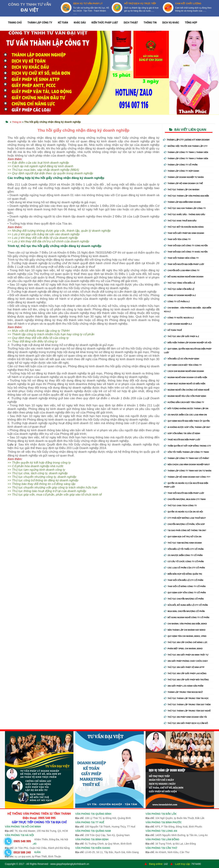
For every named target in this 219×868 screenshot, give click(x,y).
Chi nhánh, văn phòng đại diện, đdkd (185, 624)
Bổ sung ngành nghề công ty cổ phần (187, 617)
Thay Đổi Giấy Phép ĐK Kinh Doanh (184, 233)
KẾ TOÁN (63, 23)
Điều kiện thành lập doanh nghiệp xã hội (188, 343)
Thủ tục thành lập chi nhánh (182, 190)
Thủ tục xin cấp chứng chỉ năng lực (186, 642)
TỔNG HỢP (191, 23)
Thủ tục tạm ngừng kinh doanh (183, 543)
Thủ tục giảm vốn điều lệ (179, 289)
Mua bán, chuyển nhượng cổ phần (184, 611)
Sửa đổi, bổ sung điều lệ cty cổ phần (186, 605)
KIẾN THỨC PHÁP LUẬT (105, 23)
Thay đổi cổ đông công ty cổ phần (185, 586)
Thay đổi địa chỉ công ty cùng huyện (186, 246)
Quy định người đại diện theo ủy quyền (187, 421)
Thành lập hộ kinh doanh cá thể (183, 183)
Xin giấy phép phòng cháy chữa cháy (186, 661)
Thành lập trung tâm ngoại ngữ (183, 692)
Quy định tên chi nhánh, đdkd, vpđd (185, 636)
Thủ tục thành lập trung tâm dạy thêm (187, 705)
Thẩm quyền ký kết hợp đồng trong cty (188, 446)
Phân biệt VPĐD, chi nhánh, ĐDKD (183, 649)
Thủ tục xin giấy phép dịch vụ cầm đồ (186, 723)
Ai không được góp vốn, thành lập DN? (187, 427)
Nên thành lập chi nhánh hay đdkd (185, 630)
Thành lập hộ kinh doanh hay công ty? (187, 477)
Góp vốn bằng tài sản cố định (182, 433)
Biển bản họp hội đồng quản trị (183, 574)
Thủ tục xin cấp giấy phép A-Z (182, 336)
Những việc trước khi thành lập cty (186, 146)
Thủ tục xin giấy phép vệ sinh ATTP (184, 667)
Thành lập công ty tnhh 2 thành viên (186, 158)
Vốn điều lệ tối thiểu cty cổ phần (184, 549)
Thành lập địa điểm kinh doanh (182, 202)
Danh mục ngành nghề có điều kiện (185, 384)
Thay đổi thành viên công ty (181, 258)
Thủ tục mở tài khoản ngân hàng (184, 227)
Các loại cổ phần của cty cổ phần (184, 568)
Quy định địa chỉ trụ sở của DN (183, 537)
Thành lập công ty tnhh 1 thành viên (186, 152)
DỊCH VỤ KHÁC (171, 23)
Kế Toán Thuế (173, 330)
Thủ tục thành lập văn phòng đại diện (186, 196)
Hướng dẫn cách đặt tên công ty (184, 402)
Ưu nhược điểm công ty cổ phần (183, 555)
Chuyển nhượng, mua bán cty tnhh (185, 499)
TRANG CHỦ (15, 23)
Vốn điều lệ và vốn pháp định (182, 359)
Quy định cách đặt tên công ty (183, 365)
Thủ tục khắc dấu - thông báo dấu (185, 214)
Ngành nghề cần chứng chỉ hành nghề (187, 390)
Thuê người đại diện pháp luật (182, 440)
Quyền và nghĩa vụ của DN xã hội (183, 512)
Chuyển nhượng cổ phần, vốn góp (184, 524)
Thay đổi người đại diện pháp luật (184, 264)
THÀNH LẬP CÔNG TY (40, 23)
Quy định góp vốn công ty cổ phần (185, 593)
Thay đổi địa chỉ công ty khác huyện (186, 252)
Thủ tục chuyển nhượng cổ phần (184, 599)
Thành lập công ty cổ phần (181, 165)
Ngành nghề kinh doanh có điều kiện (186, 377)
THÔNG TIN (150, 23)
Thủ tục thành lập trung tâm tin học (186, 698)
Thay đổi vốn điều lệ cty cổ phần (184, 580)
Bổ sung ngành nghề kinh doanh (184, 277)
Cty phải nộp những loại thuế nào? (185, 518)
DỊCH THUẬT (131, 23)
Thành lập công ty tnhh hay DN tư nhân (188, 471)
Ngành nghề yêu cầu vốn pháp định (185, 396)
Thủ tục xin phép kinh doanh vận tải (185, 717)
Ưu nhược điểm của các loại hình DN (185, 415)
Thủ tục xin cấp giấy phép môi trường (186, 680)
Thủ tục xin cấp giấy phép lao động (185, 673)
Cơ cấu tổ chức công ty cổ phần (184, 561)
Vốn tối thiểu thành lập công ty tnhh (186, 452)
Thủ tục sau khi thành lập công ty (185, 208)
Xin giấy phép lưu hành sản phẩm (184, 686)
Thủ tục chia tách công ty (180, 506)
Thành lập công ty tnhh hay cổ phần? (187, 458)
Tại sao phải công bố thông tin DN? (185, 530)
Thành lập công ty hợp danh (181, 171)
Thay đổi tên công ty (177, 239)
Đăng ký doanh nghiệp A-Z (180, 295)
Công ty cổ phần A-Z (177, 302)
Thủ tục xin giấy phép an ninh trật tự (186, 655)
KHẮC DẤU (80, 23)
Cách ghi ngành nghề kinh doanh (184, 371)
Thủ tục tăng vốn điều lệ (179, 283)
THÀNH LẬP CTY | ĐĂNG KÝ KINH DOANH (186, 140)
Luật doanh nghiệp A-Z (178, 324)
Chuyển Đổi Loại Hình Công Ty (182, 270)
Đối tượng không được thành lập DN (186, 409)
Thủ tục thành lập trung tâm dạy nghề (187, 711)
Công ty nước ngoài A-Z (179, 318)
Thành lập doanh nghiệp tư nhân (184, 177)
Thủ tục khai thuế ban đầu (180, 221)
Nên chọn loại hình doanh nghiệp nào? (187, 464)
